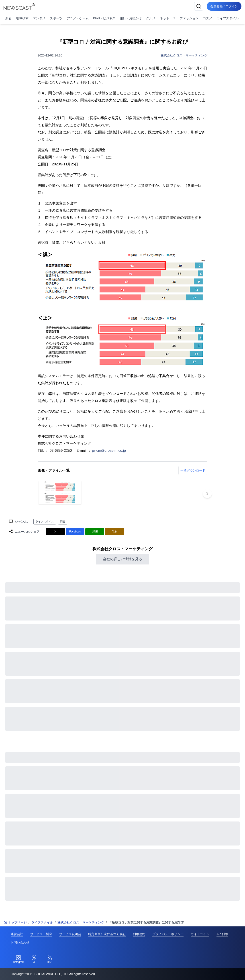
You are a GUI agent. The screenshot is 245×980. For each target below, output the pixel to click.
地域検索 (22, 18)
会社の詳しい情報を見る (122, 559)
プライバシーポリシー (168, 934)
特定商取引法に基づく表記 (107, 934)
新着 (8, 18)
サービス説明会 (70, 934)
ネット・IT (167, 18)
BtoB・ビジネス (104, 18)
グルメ (151, 18)
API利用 (222, 934)
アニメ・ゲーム (78, 18)
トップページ (15, 922)
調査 (63, 522)
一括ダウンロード (193, 470)
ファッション (189, 18)
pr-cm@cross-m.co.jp (109, 451)
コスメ (208, 18)
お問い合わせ (20, 942)
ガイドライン (200, 934)
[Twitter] (34, 959)
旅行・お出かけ (131, 18)
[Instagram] (18, 959)
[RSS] (50, 959)
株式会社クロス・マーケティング (184, 55)
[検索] (199, 6)
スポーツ (56, 18)
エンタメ (39, 18)
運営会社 (17, 934)
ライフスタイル (228, 18)
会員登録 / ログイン (224, 6)
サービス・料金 (41, 934)
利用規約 (139, 934)
